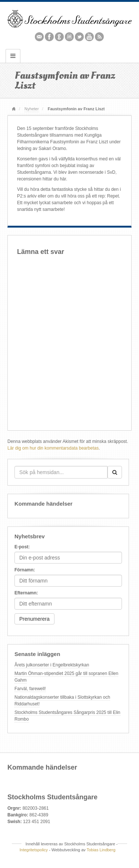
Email (39, 37)
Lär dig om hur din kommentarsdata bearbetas (53, 448)
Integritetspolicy (34, 850)
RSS (100, 37)
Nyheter (32, 109)
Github (59, 37)
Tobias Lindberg (101, 850)
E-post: (22, 547)
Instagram (69, 37)
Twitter (80, 37)
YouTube (90, 37)
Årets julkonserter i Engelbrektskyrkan (52, 665)
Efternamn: (26, 593)
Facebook (49, 37)
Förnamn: (25, 570)
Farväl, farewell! (30, 689)
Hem (14, 109)
